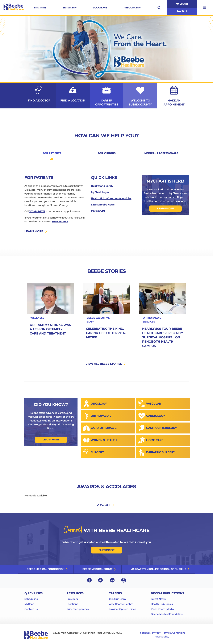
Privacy (156, 633)
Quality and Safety (102, 186)
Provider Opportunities (122, 609)
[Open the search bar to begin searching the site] (159, 8)
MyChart (182, 4)
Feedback (145, 633)
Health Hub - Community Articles (111, 198)
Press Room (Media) (163, 609)
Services (69, 8)
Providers (72, 599)
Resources (131, 8)
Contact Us (31, 609)
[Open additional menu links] (205, 8)
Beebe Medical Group (97, 569)
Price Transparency (78, 609)
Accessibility (162, 637)
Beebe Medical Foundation (46, 569)
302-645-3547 (60, 222)
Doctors (40, 8)
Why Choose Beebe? (121, 604)
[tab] (52, 155)
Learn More (51, 440)
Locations (100, 8)
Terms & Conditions (174, 633)
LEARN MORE (165, 209)
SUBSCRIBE (106, 550)
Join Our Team (117, 599)
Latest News (158, 599)
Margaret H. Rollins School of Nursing (158, 569)
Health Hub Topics (162, 604)
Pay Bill (182, 11)
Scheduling (31, 599)
